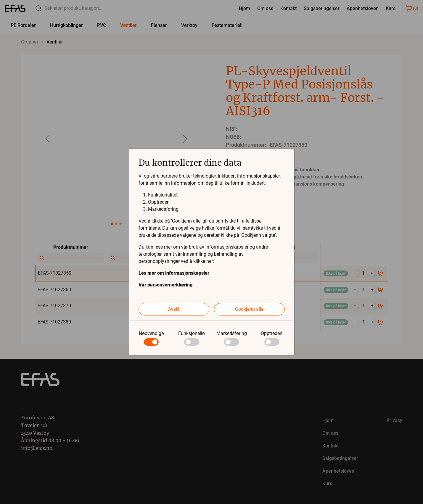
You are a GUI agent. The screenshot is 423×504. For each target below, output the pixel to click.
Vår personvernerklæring (165, 285)
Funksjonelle (191, 333)
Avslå (174, 309)
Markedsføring (232, 333)
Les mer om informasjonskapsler (174, 273)
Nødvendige (151, 333)
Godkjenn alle (249, 309)
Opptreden (272, 333)
